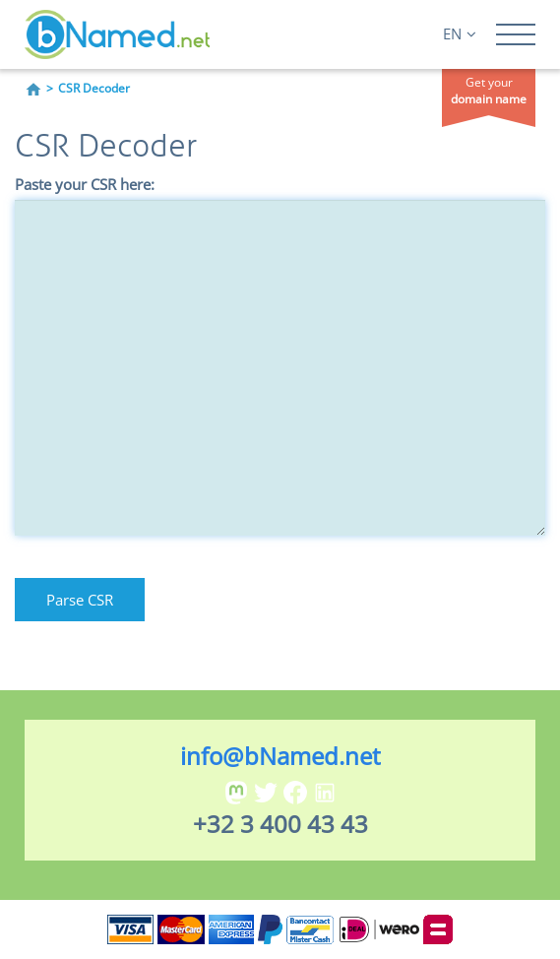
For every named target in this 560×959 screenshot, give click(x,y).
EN (460, 33)
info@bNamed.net (280, 756)
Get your (489, 91)
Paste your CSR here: (85, 184)
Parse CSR (80, 600)
